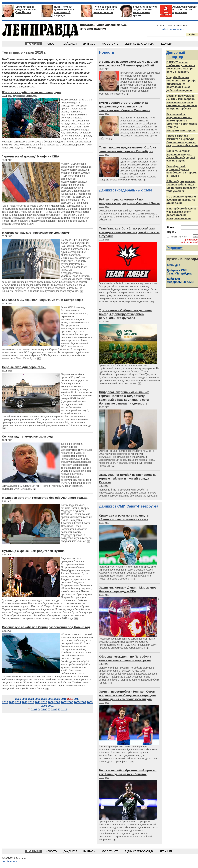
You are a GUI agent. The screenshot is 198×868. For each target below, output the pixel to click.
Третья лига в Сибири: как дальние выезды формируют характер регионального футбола (125, 314)
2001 (51, 706)
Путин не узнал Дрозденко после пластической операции (64, 11)
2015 (12, 702)
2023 (38, 699)
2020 (57, 699)
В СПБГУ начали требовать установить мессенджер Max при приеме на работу (181, 67)
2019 (64, 699)
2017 (77, 699)
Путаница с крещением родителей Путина (33, 551)
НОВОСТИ (52, 44)
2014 (18, 702)
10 (59, 710)
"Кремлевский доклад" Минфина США (31, 156)
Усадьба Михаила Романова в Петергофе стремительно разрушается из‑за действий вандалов (181, 84)
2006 (70, 702)
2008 (57, 702)
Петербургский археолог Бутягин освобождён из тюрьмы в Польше (182, 171)
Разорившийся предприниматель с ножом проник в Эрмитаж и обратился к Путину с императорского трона (181, 122)
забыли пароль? (190, 242)
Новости (106, 52)
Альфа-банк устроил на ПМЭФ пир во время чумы (185, 10)
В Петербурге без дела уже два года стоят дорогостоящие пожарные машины (181, 213)
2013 (25, 702)
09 (56, 710)
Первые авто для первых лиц (24, 367)
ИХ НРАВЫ (90, 44)
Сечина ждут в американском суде (28, 436)
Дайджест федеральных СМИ (125, 190)
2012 (31, 702)
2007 (64, 702)
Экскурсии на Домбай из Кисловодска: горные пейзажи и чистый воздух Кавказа (128, 478)
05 (42, 710)
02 (32, 710)
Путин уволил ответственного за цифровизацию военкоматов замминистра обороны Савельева (125, 106)
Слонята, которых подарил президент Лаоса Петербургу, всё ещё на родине (181, 156)
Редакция (175, 248)
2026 (18, 699)
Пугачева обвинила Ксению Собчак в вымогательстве (105, 10)
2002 (44, 706)
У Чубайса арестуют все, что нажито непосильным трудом (145, 11)
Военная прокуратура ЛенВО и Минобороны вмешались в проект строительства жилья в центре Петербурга (182, 102)
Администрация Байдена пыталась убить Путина (26, 10)
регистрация (192, 240)
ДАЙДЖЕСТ (71, 44)
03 (36, 710)
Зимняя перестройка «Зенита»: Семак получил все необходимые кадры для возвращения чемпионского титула (127, 695)
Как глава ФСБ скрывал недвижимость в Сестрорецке (42, 300)
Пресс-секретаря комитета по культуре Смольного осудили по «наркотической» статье (182, 141)
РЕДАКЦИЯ (166, 44)
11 (62, 710)
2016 (5, 702)
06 (46, 710)
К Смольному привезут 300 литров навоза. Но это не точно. (181, 200)
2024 (31, 699)
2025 (25, 699)
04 (39, 710)
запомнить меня (179, 237)
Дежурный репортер (176, 55)
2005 (77, 702)
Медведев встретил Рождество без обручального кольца (45, 498)
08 (52, 710)
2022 (44, 699)
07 (49, 710)
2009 (51, 702)
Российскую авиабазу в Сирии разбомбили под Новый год (46, 627)
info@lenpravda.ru (173, 29)
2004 (83, 702)
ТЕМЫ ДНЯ (33, 44)
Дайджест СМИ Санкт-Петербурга (129, 506)
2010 (44, 702)
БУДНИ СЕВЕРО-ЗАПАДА (139, 44)
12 (66, 710)
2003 (90, 702)
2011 (38, 702)
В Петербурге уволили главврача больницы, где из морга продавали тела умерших (182, 186)
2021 (51, 699)
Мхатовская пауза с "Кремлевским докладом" (36, 233)
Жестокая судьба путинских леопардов (31, 92)
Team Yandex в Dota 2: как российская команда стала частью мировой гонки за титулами (129, 232)
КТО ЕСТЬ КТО (110, 44)
